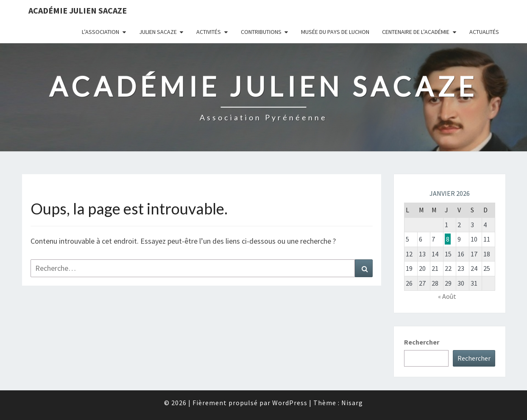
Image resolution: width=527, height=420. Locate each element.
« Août (447, 296)
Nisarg (352, 403)
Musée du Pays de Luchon (335, 32)
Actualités (484, 32)
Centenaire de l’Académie (416, 32)
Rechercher (422, 342)
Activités (209, 32)
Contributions (261, 32)
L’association (100, 32)
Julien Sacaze (158, 32)
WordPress (290, 403)
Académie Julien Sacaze (78, 10)
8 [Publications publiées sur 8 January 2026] (448, 239)
